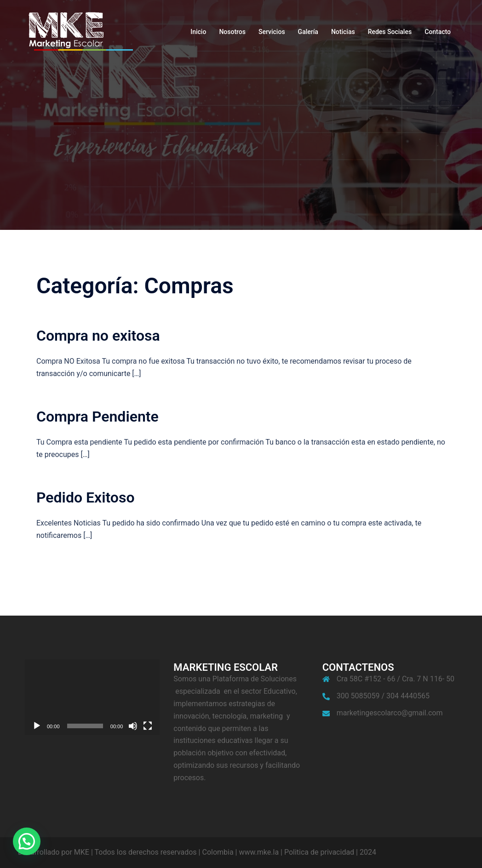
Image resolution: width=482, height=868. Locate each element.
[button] (27, 841)
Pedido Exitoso (86, 497)
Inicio (198, 32)
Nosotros (232, 32)
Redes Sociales (390, 32)
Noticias (343, 32)
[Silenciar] (133, 726)
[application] (92, 697)
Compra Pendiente (98, 417)
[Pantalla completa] (148, 726)
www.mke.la (259, 852)
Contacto (438, 32)
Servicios (272, 32)
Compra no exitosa (98, 336)
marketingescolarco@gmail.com (390, 713)
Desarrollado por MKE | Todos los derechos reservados (107, 852)
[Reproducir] (37, 726)
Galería (308, 32)
